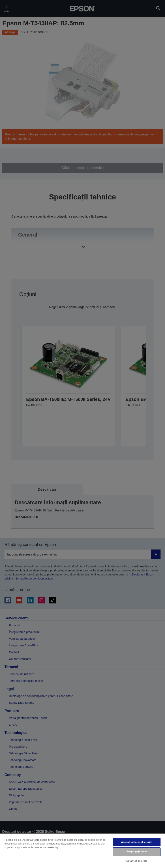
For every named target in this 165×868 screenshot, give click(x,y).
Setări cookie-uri (137, 861)
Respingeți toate (137, 851)
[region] (82, 851)
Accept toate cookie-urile (137, 842)
